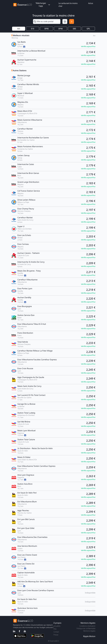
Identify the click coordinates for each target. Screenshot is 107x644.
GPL (88, 29)
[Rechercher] (72, 21)
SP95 (47, 29)
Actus (91, 3)
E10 (33, 29)
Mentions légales (89, 631)
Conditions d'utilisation (87, 626)
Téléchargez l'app (43, 5)
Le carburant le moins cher (68, 5)
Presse (56, 635)
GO (19, 29)
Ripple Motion (89, 636)
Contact (56, 632)
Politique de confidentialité (86, 628)
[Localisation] (65, 21)
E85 (74, 29)
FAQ (55, 629)
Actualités (57, 626)
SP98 (61, 29)
